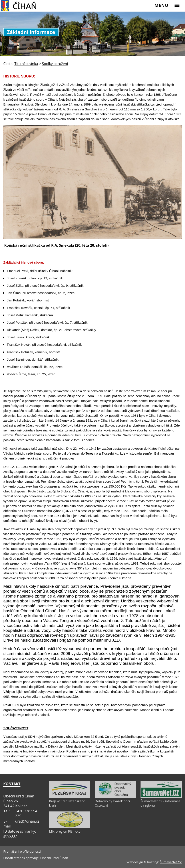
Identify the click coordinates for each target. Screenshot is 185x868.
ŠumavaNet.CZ (171, 862)
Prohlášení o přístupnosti (22, 851)
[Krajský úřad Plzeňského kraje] (70, 797)
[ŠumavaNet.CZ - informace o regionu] (161, 797)
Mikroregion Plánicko (65, 831)
